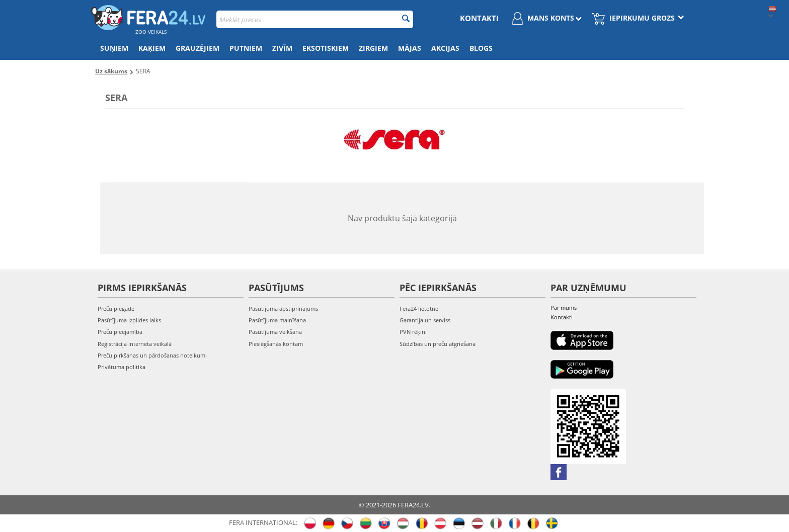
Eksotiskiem (326, 48)
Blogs (481, 48)
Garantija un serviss (425, 320)
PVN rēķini (413, 332)
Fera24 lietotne (419, 308)
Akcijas (445, 48)
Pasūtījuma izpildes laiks (129, 320)
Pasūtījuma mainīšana (277, 320)
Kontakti (479, 18)
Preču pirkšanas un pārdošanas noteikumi (152, 355)
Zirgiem (373, 48)
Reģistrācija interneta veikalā (135, 344)
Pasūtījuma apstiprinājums (283, 308)
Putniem (246, 48)
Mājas (410, 48)
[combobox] (315, 19)
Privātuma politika (122, 367)
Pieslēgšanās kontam (276, 344)
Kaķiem (152, 48)
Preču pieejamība (120, 332)
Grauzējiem (198, 48)
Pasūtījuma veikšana (275, 332)
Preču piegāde (116, 308)
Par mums (564, 307)
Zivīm (282, 48)
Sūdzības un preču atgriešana (438, 344)
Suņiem (114, 48)
